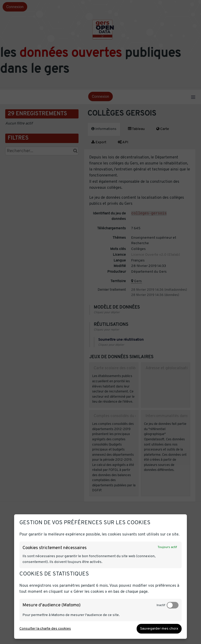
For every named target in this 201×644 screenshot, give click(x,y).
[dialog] (100, 577)
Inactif (161, 605)
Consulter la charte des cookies (45, 629)
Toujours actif (167, 547)
